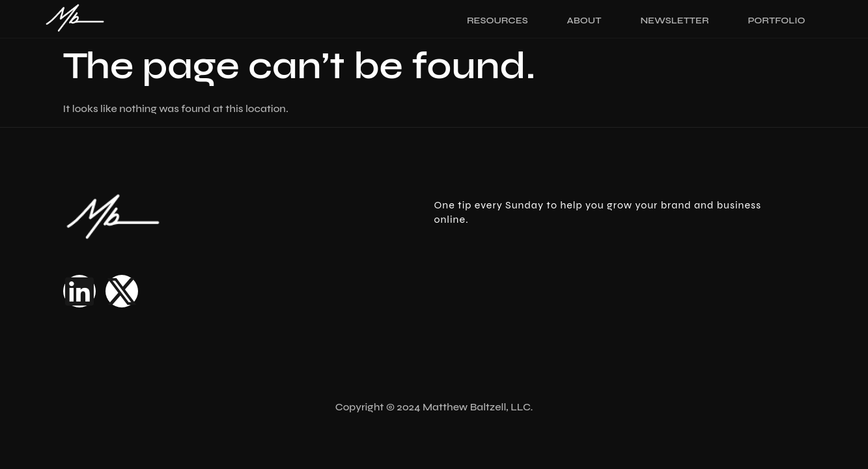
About (584, 21)
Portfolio (777, 21)
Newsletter (674, 21)
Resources (497, 21)
